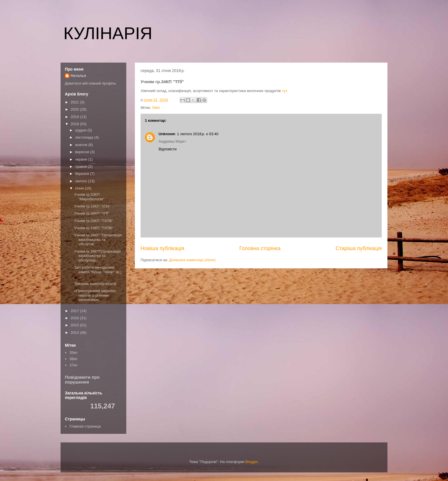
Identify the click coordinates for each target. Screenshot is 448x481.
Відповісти (168, 149)
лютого (82, 181)
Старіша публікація (359, 248)
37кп (73, 365)
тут (284, 91)
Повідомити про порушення (82, 380)
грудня (81, 130)
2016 (75, 318)
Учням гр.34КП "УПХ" (92, 206)
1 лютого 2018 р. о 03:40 (198, 134)
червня (82, 159)
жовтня (82, 145)
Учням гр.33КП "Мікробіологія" (89, 197)
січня (80, 188)
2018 (75, 124)
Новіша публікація (162, 248)
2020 (75, 109)
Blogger (251, 462)
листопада (85, 137)
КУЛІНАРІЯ (108, 33)
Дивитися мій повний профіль (90, 83)
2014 (75, 333)
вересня (83, 152)
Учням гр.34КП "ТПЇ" (92, 213)
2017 (75, 311)
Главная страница (85, 426)
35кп (73, 353)
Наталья (78, 76)
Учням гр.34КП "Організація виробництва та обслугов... (98, 239)
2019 (75, 117)
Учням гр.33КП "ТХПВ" (93, 221)
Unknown (167, 134)
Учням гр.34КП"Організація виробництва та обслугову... (97, 256)
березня (83, 174)
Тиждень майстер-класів (95, 284)
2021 (75, 102)
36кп (73, 359)
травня (82, 166)
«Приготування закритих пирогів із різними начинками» (95, 295)
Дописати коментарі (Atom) (192, 260)
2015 (75, 325)
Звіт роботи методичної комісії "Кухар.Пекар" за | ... (98, 272)
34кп (156, 108)
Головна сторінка (260, 248)
